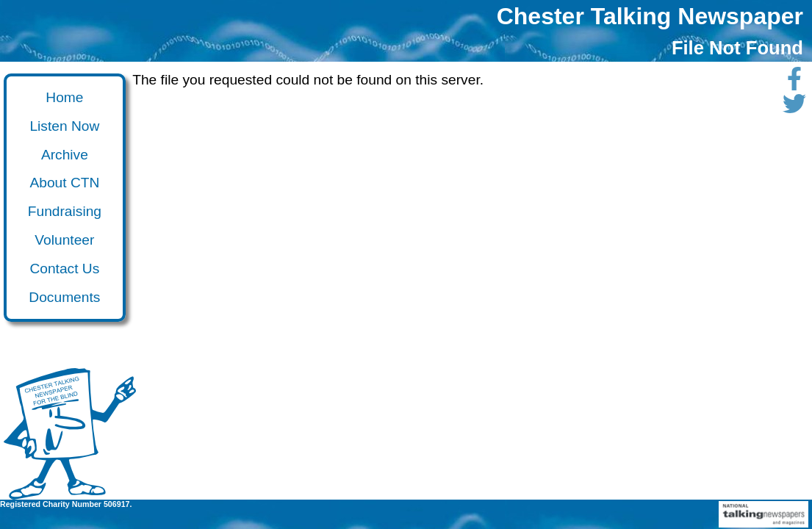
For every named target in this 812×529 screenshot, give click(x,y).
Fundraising (65, 211)
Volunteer (64, 240)
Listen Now (64, 126)
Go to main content (10, 87)
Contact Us (64, 269)
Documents (64, 297)
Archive (65, 155)
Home (64, 97)
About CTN (64, 183)
